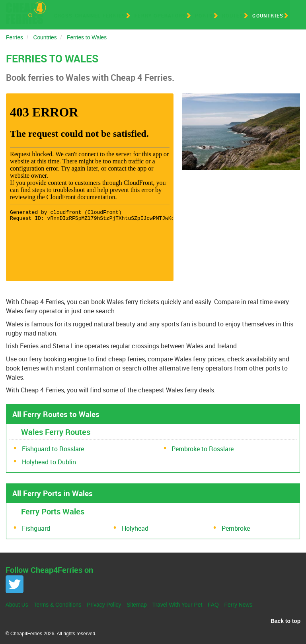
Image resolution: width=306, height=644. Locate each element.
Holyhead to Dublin (49, 462)
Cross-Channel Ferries (90, 16)
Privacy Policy (104, 605)
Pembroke (236, 528)
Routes (233, 16)
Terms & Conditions (58, 605)
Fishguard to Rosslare (53, 449)
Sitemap (137, 605)
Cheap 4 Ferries (26, 13)
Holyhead (135, 528)
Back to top (286, 621)
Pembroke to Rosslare (203, 449)
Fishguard (36, 528)
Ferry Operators (160, 16)
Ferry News (239, 605)
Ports (204, 16)
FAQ (213, 605)
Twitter (15, 584)
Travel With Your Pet (177, 605)
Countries (268, 16)
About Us (17, 605)
